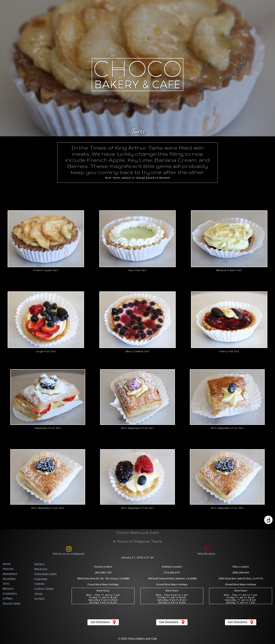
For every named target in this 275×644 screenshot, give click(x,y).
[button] (25, 8)
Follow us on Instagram (69, 554)
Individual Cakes (46, 574)
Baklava (8, 588)
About (38, 594)
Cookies (40, 584)
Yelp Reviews (206, 554)
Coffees (8, 598)
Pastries (8, 569)
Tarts (6, 583)
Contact (40, 599)
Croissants (10, 593)
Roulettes (9, 579)
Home (7, 564)
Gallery (39, 564)
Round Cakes (12, 603)
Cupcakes (41, 579)
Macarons (41, 569)
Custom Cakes (44, 589)
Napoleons (10, 574)
